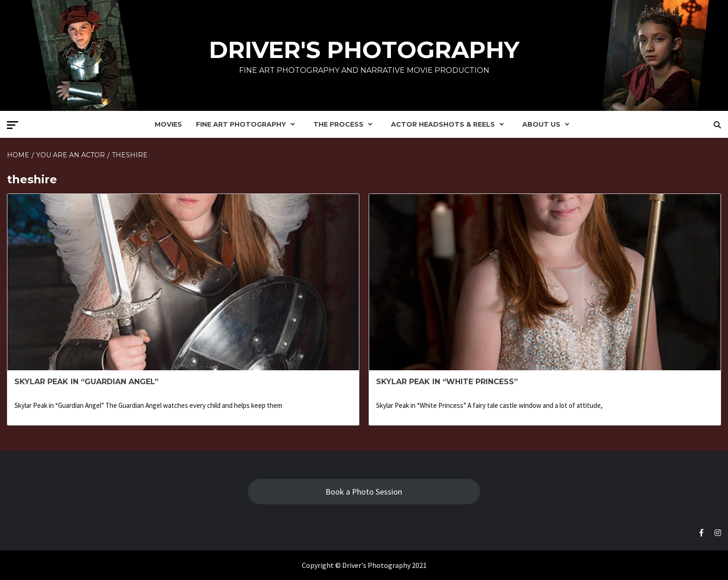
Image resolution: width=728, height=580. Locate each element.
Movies (168, 124)
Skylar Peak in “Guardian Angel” (86, 382)
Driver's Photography (364, 50)
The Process (345, 124)
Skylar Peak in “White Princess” (447, 382)
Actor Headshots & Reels (450, 124)
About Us (548, 124)
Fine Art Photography (248, 124)
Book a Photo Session (364, 492)
